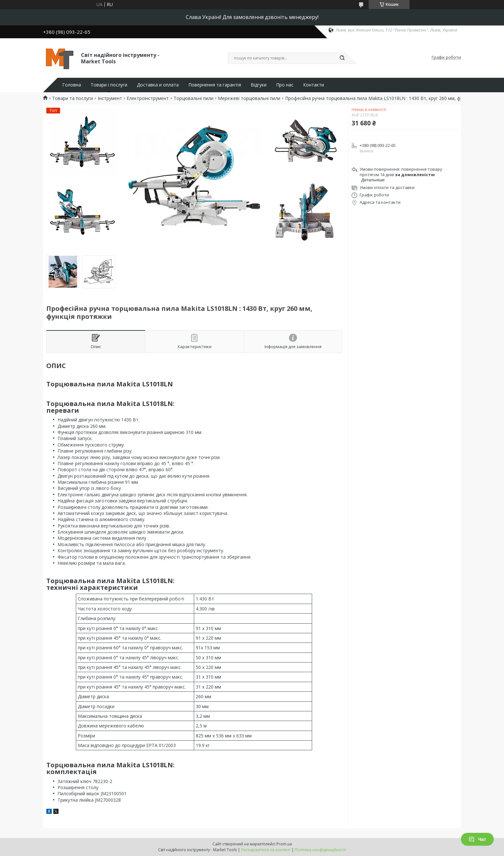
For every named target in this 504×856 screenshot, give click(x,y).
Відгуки (259, 85)
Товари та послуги (72, 98)
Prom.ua (284, 844)
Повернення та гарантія (215, 85)
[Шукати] (342, 58)
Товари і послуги (109, 85)
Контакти (314, 85)
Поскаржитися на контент (266, 850)
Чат (477, 839)
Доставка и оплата (158, 85)
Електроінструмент (148, 98)
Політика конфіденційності (320, 850)
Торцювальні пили (194, 98)
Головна (72, 85)
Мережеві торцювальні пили (249, 98)
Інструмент (110, 98)
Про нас (285, 85)
